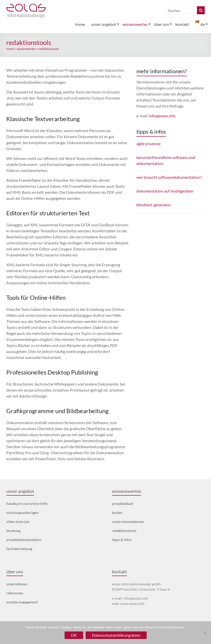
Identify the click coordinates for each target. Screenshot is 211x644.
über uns (162, 24)
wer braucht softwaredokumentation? (169, 177)
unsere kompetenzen (128, 522)
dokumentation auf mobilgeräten (165, 191)
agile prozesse (148, 144)
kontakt (182, 24)
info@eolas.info (162, 116)
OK (74, 635)
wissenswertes (135, 24)
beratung (13, 531)
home (80, 24)
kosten (117, 513)
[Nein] (205, 633)
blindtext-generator (154, 205)
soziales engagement (22, 602)
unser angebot (104, 24)
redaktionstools (124, 531)
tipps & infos (122, 540)
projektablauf (123, 503)
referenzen (15, 593)
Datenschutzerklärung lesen (116, 635)
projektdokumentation (24, 540)
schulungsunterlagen (22, 513)
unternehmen (17, 584)
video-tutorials (18, 522)
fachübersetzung (19, 549)
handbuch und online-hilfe (27, 503)
